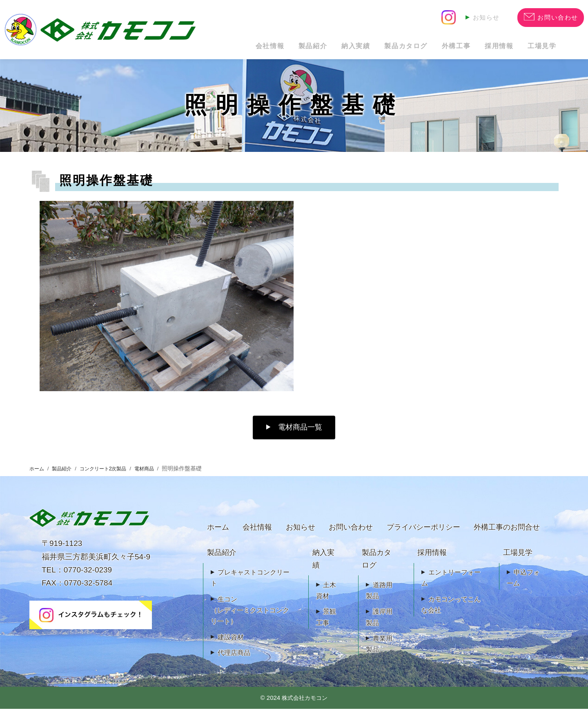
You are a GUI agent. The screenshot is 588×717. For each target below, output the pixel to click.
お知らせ (485, 17)
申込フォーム (523, 586)
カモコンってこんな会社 (451, 613)
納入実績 (308, 49)
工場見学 (537, 49)
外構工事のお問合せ (507, 535)
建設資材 (231, 645)
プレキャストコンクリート (250, 586)
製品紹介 (254, 49)
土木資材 (326, 599)
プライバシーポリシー (423, 535)
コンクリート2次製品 (113, 477)
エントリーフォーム (451, 586)
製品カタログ (369, 49)
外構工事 (430, 49)
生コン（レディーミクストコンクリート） (250, 618)
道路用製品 (379, 599)
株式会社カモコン (305, 706)
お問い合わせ (351, 535)
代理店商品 (234, 661)
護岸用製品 (379, 625)
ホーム (38, 477)
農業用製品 (379, 652)
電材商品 (159, 477)
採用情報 (483, 49)
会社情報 (201, 49)
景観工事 (326, 625)
